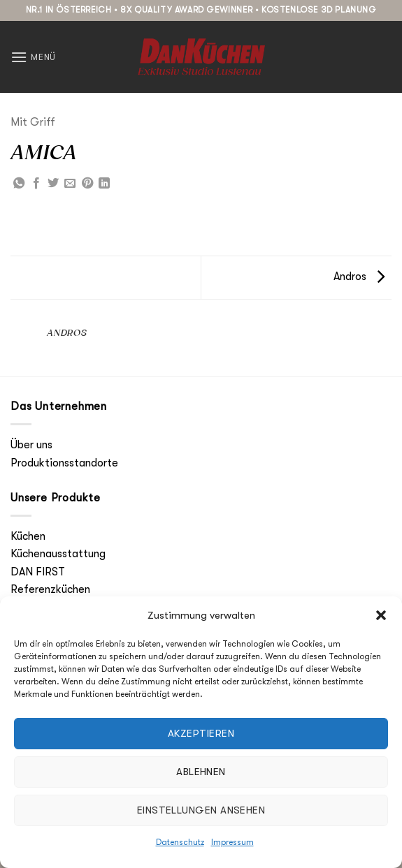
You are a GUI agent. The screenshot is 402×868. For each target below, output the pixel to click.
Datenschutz (180, 842)
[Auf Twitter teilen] (53, 184)
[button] (381, 615)
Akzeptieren (201, 733)
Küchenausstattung (58, 554)
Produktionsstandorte (64, 463)
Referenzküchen (50, 589)
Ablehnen (201, 772)
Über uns (31, 445)
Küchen (28, 536)
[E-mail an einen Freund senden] (70, 184)
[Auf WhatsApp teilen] (19, 184)
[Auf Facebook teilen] (36, 184)
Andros (359, 277)
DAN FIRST (38, 572)
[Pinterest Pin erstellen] (87, 184)
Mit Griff (33, 122)
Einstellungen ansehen (201, 810)
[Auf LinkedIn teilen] (104, 184)
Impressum (232, 842)
